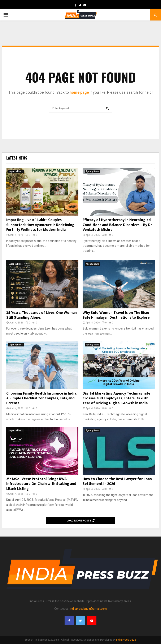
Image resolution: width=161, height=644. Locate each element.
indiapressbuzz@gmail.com (88, 609)
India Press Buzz (126, 640)
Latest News (17, 158)
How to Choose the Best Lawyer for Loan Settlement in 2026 (117, 481)
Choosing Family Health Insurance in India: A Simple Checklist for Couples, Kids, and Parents (42, 398)
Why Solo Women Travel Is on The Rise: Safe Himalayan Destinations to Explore (116, 315)
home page (79, 92)
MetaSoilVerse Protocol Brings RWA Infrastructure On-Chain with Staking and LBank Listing (41, 484)
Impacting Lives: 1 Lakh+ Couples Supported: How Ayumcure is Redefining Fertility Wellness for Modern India (40, 225)
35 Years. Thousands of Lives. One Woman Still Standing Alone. (42, 315)
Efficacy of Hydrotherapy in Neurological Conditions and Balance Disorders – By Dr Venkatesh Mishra (117, 225)
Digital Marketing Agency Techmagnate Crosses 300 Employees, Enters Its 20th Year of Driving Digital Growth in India (116, 398)
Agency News (16, 171)
